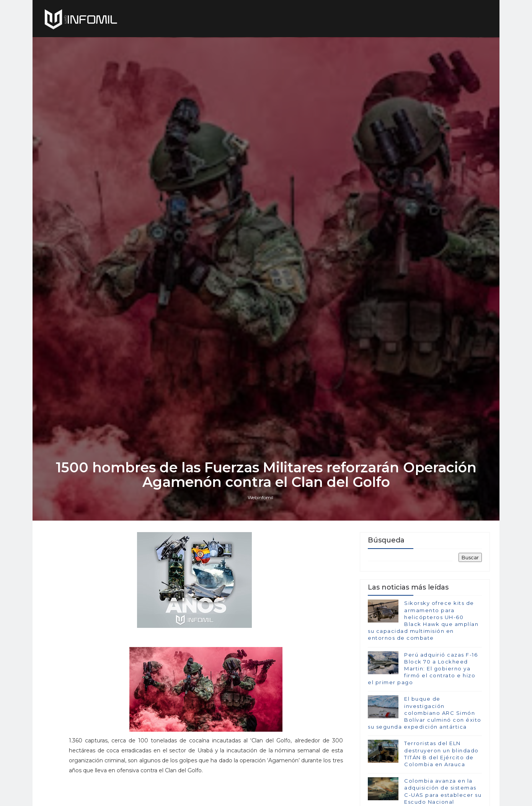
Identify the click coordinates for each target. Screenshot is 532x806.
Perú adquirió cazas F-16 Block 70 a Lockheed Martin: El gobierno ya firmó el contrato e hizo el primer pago (423, 669)
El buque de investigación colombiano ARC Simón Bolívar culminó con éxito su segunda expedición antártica (425, 713)
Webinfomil (260, 497)
